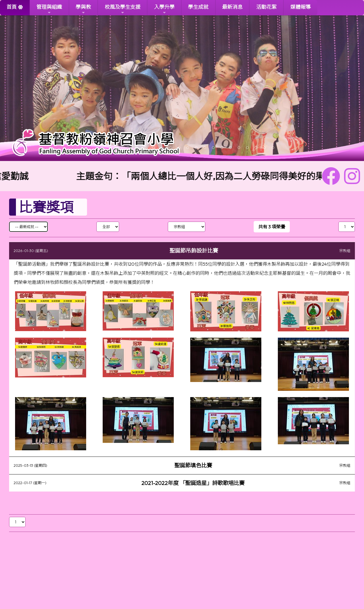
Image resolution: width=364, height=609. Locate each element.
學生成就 (198, 7)
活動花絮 (266, 7)
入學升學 (164, 9)
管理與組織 (49, 9)
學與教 (83, 9)
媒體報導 (301, 7)
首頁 (12, 7)
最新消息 (232, 7)
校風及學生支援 (123, 9)
